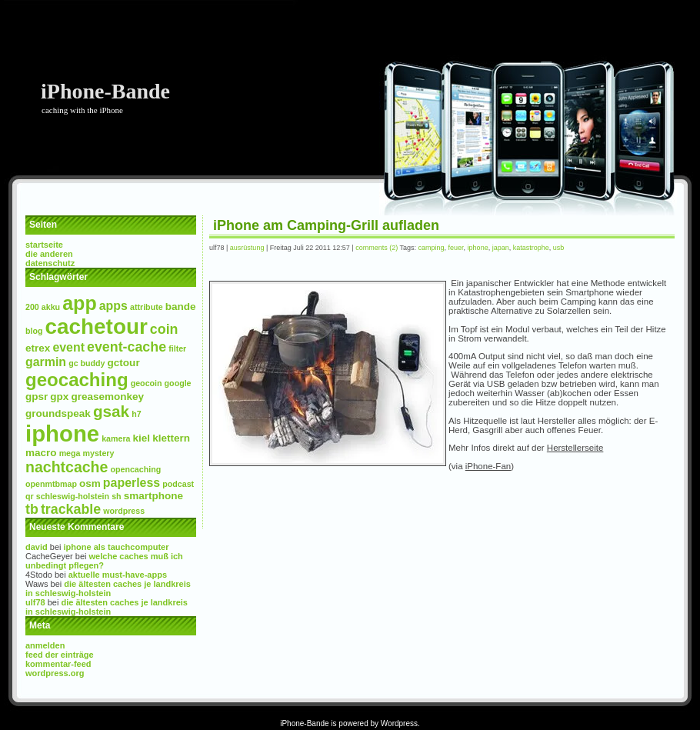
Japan (501, 248)
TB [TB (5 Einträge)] (32, 509)
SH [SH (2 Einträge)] (116, 496)
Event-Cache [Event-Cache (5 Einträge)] (127, 347)
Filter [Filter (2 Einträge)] (177, 348)
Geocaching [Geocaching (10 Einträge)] (77, 380)
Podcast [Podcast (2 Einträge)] (178, 484)
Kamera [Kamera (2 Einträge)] (116, 438)
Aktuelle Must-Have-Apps (118, 575)
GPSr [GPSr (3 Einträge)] (37, 397)
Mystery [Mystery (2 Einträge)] (99, 453)
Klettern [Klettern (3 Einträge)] (171, 438)
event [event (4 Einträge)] (68, 347)
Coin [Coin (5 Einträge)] (164, 329)
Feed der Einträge (60, 655)
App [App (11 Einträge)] (79, 303)
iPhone (478, 248)
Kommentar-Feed (58, 664)
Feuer (456, 248)
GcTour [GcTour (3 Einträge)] (124, 363)
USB (559, 248)
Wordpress (399, 723)
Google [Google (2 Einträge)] (178, 383)
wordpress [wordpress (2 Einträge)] (124, 511)
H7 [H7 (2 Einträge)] (136, 414)
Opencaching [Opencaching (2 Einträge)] (135, 469)
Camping (432, 248)
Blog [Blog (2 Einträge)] (34, 331)
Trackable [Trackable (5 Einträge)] (71, 509)
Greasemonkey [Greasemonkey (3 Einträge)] (107, 397)
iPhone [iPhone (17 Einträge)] (62, 433)
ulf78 (35, 602)
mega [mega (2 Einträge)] (70, 453)
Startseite (44, 245)
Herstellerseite (575, 448)
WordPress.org (55, 673)
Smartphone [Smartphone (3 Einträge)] (153, 496)
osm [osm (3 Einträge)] (90, 483)
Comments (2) (377, 248)
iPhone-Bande (105, 91)
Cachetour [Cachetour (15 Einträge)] (97, 327)
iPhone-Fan (488, 466)
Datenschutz (50, 263)
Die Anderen (49, 254)
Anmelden (45, 645)
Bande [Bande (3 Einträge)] (181, 307)
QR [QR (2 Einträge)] (30, 496)
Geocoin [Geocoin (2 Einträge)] (147, 383)
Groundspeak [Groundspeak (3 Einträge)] (58, 413)
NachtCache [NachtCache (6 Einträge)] (67, 467)
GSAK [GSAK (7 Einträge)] (111, 411)
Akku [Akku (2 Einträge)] (51, 307)
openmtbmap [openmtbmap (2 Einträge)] (51, 484)
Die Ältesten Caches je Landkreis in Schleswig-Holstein (108, 588)
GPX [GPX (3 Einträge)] (59, 397)
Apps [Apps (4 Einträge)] (113, 306)
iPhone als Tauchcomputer (117, 547)
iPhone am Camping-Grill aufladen (326, 225)
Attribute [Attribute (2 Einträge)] (147, 307)
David (37, 547)
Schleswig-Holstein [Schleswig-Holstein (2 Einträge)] (73, 496)
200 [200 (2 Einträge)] (32, 307)
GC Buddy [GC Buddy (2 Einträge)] (87, 363)
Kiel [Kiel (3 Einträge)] (142, 438)
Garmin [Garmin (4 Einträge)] (46, 362)
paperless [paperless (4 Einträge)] (132, 483)
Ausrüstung (247, 248)
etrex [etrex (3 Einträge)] (38, 348)
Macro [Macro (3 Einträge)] (41, 453)
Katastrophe (531, 248)
